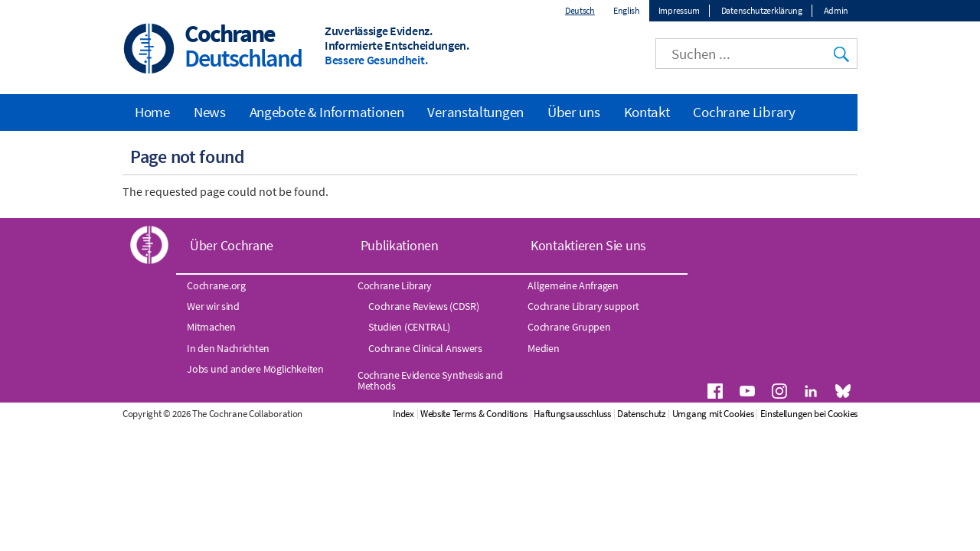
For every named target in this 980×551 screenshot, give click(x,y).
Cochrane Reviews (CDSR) (423, 306)
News (210, 112)
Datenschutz (642, 414)
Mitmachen (211, 327)
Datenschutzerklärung (762, 10)
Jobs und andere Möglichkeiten (255, 369)
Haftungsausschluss (572, 414)
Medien (543, 348)
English (627, 10)
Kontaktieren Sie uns (588, 245)
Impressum (679, 10)
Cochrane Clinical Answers (425, 348)
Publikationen (400, 245)
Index (403, 414)
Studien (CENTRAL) (409, 327)
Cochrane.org (216, 285)
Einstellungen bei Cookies (809, 414)
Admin (836, 10)
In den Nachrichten (228, 348)
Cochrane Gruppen (569, 327)
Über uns (574, 112)
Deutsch (580, 10)
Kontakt (647, 112)
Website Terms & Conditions (474, 414)
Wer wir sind (213, 306)
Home (152, 112)
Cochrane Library (744, 112)
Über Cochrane (232, 245)
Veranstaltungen (475, 112)
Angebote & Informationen (327, 112)
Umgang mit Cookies (713, 414)
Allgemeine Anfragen (573, 285)
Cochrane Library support (583, 306)
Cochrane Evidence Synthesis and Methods (430, 380)
